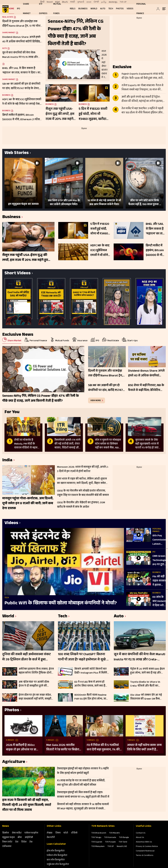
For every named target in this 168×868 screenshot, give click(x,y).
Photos (120, 9)
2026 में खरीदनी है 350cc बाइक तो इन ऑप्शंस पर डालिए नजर (23, 748)
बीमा (20, 838)
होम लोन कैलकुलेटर (56, 851)
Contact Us (141, 833)
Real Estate (8, 17)
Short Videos (18, 274)
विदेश (24, 842)
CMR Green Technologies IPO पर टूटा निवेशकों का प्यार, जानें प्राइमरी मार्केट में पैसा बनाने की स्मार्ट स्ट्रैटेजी (160, 561)
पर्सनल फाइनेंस (31, 833)
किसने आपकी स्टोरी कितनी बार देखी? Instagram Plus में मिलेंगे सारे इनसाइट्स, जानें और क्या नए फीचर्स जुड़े (91, 671)
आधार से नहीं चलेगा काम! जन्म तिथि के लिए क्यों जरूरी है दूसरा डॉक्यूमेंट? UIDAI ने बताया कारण (144, 748)
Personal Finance (157, 530)
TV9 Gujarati (97, 842)
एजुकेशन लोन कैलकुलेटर (58, 864)
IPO (19, 9)
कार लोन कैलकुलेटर (56, 860)
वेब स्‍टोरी (51, 838)
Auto (103, 9)
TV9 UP (111, 847)
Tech (111, 9)
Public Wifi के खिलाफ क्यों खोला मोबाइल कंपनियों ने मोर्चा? (61, 604)
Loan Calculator (56, 844)
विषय (58, 833)
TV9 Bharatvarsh (99, 833)
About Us (140, 838)
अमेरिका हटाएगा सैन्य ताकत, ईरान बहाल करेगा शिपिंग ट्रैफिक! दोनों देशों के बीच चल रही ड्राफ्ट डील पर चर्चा (36, 671)
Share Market (9, 33)
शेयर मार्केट (17, 833)
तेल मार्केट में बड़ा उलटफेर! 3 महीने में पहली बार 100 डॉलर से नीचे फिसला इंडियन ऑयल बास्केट (143, 111)
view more (96, 400)
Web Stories (17, 153)
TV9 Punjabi (110, 842)
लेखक (50, 833)
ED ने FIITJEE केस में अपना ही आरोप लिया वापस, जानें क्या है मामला (90, 684)
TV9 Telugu (96, 838)
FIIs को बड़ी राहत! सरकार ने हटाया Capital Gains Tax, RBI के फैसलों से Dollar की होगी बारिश (160, 581)
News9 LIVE (122, 847)
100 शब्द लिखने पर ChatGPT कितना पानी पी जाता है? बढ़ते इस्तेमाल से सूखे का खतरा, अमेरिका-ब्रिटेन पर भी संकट (84, 657)
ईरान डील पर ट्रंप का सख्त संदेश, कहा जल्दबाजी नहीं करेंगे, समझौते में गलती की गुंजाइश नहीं (36, 697)
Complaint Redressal (145, 851)
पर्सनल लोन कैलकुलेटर (57, 856)
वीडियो (74, 833)
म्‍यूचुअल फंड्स (8, 838)
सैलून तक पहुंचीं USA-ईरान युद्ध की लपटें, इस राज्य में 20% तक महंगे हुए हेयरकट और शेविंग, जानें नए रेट (60, 114)
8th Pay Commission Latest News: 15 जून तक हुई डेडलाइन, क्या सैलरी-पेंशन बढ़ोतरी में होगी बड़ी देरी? (160, 540)
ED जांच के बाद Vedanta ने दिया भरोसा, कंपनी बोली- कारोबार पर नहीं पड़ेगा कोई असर (160, 601)
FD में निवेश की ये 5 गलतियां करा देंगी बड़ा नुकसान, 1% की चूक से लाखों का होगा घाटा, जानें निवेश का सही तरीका (103, 748)
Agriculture (14, 762)
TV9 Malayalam (98, 847)
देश (17, 842)
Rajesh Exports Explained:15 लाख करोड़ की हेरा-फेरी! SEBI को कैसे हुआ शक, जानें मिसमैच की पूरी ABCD (143, 76)
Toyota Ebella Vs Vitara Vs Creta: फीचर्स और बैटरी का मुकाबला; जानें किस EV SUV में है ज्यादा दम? (147, 684)
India (7, 461)
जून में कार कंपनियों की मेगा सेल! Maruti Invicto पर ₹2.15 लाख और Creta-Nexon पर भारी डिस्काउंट (139, 657)
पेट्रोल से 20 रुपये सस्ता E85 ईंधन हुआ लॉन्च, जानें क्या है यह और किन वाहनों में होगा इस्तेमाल (147, 671)
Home (11, 9)
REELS (73, 9)
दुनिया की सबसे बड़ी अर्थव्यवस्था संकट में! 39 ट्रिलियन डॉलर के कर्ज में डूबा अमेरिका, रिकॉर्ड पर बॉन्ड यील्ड (27, 657)
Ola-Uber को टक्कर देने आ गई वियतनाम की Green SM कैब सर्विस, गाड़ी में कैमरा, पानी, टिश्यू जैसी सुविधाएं (147, 697)
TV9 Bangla (124, 838)
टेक (31, 842)
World (94, 9)
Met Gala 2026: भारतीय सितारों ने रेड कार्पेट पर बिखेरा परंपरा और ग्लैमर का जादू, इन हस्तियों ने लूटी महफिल (63, 748)
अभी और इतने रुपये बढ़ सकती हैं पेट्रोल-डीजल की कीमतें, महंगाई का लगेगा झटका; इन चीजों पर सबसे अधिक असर (142, 99)
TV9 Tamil (123, 842)
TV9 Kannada (110, 838)
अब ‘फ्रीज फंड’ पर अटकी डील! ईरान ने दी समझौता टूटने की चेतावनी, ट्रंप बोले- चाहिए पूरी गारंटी (34, 684)
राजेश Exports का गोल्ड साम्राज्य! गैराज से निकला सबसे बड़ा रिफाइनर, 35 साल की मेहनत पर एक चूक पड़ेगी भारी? (142, 88)
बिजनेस (6, 833)
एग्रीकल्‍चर (7, 847)
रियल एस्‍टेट (7, 842)
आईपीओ (29, 838)
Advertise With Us (144, 842)
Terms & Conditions (145, 856)
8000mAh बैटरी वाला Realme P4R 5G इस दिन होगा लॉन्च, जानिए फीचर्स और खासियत (92, 697)
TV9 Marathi (114, 833)
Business (83, 9)
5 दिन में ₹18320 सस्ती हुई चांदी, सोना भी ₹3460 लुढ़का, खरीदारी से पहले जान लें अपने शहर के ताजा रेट (94, 114)
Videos (130, 9)
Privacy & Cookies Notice (147, 847)
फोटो (66, 833)
